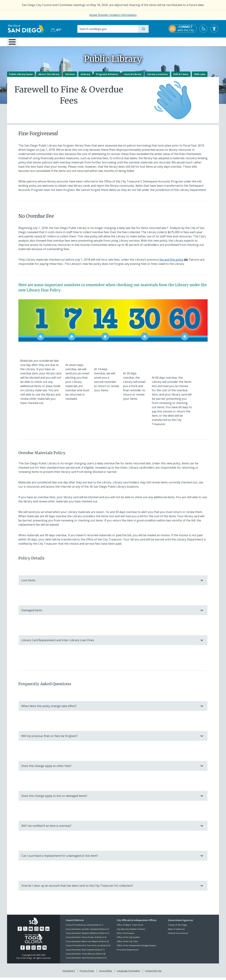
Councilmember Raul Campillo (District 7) (85, 952)
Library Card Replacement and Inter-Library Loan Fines (109, 643)
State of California (176, 931)
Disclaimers (69, 973)
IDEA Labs (200, 77)
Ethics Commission (126, 936)
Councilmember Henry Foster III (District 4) (86, 940)
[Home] (14, 43)
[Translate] (204, 29)
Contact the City (153, 973)
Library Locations (157, 77)
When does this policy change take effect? (109, 708)
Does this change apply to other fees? (109, 768)
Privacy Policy (87, 973)
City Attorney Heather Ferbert (131, 931)
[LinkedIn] (47, 931)
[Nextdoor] (42, 931)
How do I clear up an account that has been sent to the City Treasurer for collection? (109, 888)
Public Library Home (21, 77)
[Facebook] (20, 931)
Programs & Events (107, 77)
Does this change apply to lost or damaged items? (109, 798)
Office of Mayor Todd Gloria (130, 927)
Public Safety (167, 42)
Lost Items (109, 583)
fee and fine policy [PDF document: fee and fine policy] (171, 262)
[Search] (108, 29)
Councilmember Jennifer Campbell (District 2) (87, 931)
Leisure (37, 42)
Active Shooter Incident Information (113, 15)
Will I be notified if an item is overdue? (109, 828)
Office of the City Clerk (127, 944)
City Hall (202, 42)
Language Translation (129, 973)
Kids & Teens (181, 77)
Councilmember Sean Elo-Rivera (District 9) (86, 960)
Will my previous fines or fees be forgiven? (109, 738)
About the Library (49, 77)
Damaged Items (109, 613)
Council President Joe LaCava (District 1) (84, 927)
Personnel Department (128, 952)
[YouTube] (31, 931)
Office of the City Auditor (128, 940)
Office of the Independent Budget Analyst (136, 948)
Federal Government (178, 936)
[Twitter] (25, 931)
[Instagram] (36, 931)
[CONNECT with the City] (183, 29)
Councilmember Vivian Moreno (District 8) (86, 956)
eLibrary (85, 77)
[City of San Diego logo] (25, 29)
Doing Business (101, 42)
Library (133, 42)
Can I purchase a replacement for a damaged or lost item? (109, 858)
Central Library (133, 77)
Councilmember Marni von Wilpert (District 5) (87, 944)
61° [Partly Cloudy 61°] (56, 30)
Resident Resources (69, 42)
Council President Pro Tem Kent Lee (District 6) (88, 948)
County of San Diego (177, 927)
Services (70, 77)
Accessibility (105, 973)
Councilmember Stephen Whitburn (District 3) (87, 936)
